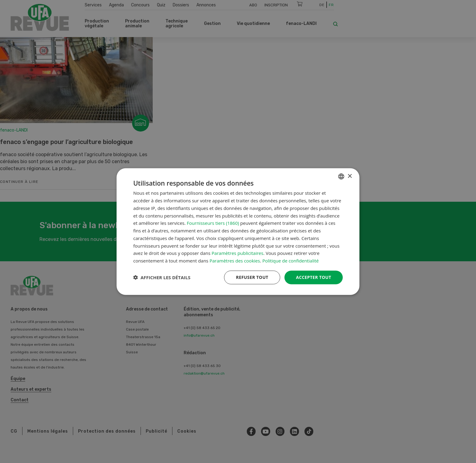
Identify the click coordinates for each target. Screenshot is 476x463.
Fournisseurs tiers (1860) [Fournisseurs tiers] (213, 223)
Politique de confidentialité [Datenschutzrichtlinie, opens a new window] (291, 261)
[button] (162, 277)
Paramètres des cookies (235, 261)
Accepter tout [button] (314, 277)
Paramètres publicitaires (237, 253)
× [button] (350, 176)
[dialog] (238, 232)
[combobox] (341, 177)
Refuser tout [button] (252, 277)
